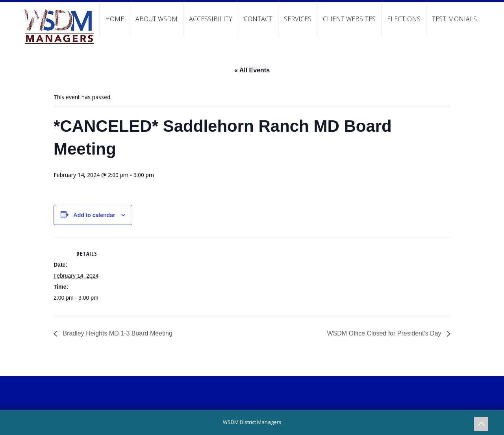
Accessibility (211, 19)
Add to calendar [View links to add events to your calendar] (94, 215)
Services (298, 19)
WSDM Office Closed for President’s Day (385, 333)
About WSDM (157, 19)
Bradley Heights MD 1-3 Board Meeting (117, 333)
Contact (258, 19)
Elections (404, 19)
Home (115, 19)
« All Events (252, 70)
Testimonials (454, 19)
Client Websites (349, 19)
